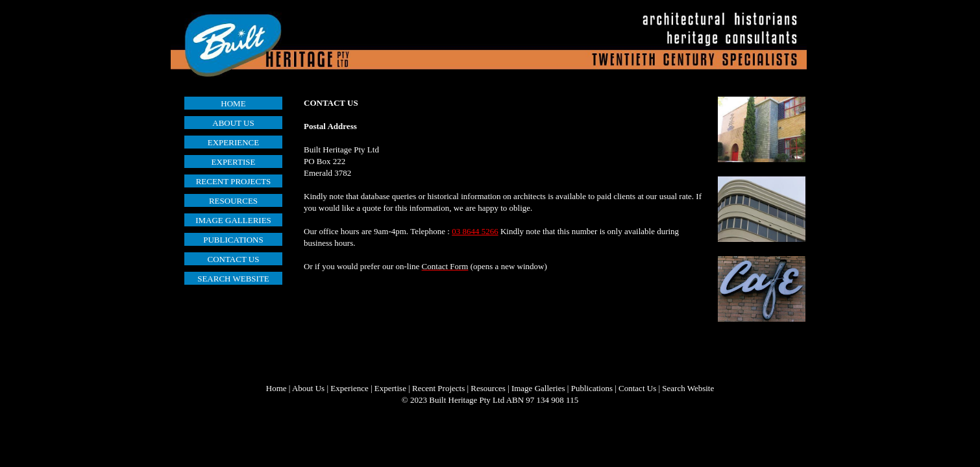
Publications (592, 388)
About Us (308, 388)
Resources (488, 388)
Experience (349, 388)
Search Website (688, 388)
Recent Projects (438, 388)
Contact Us (637, 388)
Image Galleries (538, 388)
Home (276, 388)
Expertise (390, 388)
